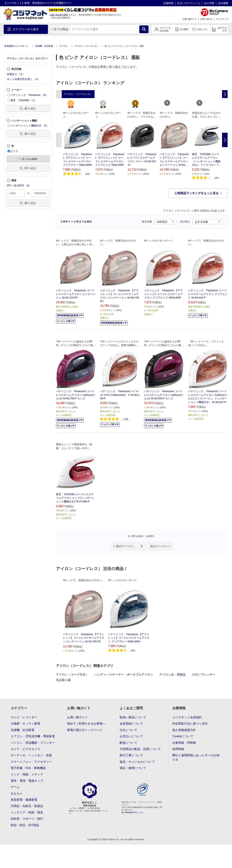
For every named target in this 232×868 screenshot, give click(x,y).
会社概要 (223, 3)
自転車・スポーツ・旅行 (27, 819)
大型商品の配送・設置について (140, 749)
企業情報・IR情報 (184, 743)
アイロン (64, 46)
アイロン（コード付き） (72, 675)
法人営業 (209, 3)
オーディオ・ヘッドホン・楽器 (31, 755)
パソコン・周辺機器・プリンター (33, 743)
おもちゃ (17, 793)
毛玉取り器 (63, 680)
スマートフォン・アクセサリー (31, 762)
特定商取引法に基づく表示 (190, 724)
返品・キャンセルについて (137, 762)
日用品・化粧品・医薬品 (27, 806)
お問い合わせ (206, 19)
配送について (128, 743)
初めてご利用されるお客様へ (86, 724)
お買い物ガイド (190, 19)
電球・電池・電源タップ (27, 781)
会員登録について (131, 724)
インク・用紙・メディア (27, 774)
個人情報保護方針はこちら (132, 812)
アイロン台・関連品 (172, 675)
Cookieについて (183, 736)
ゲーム (15, 787)
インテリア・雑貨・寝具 (27, 812)
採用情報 (178, 749)
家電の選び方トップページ (85, 730)
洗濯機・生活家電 (44, 46)
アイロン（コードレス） (87, 46)
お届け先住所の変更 (59, 15)
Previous (59, 140)
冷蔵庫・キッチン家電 (25, 724)
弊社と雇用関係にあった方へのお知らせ (196, 757)
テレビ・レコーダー (24, 717)
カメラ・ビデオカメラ (25, 749)
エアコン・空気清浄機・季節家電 (33, 736)
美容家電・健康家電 (24, 800)
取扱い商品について (133, 717)
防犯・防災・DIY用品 (25, 825)
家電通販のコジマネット (17, 46)
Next (225, 140)
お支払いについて (131, 736)
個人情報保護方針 (184, 730)
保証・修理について (133, 768)
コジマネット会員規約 (187, 717)
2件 (88, 174)
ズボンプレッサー (203, 675)
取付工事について (131, 755)
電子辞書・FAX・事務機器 (28, 768)
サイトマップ (222, 19)
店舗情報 (168, 3)
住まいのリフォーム (189, 3)
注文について (128, 730)
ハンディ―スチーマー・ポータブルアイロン (124, 675)
